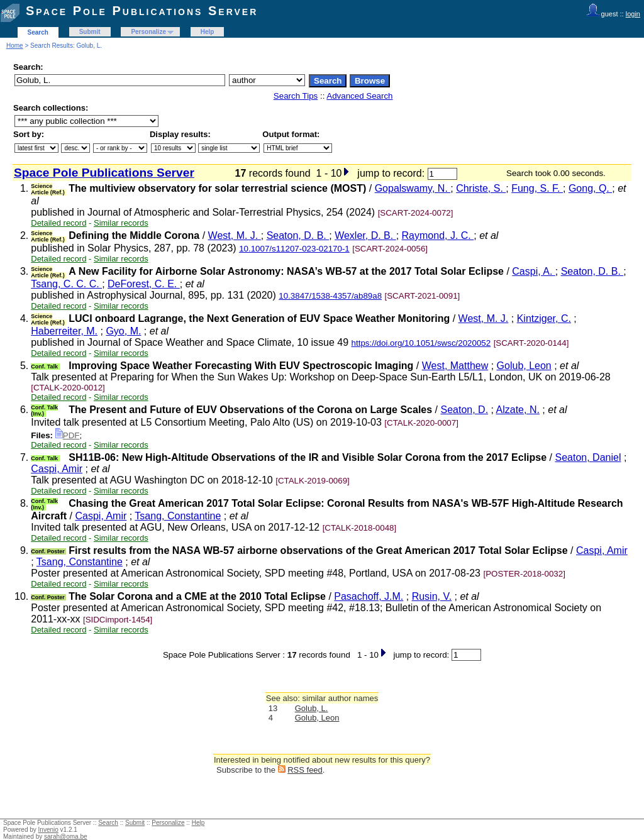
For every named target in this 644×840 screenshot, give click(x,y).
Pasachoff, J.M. (369, 596)
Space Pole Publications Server (142, 11)
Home (15, 46)
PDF (68, 435)
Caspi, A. (533, 271)
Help (208, 32)
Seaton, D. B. (298, 235)
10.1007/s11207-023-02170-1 (294, 249)
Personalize (148, 32)
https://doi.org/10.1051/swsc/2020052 (421, 343)
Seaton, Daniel (588, 457)
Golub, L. (312, 708)
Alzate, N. (518, 410)
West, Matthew (455, 366)
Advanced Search (359, 96)
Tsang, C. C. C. (66, 284)
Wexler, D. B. (365, 235)
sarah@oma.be (66, 837)
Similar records (121, 223)
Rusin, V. (432, 596)
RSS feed (305, 770)
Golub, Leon (524, 366)
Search (38, 32)
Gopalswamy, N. (413, 188)
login (633, 14)
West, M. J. (235, 235)
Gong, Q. (590, 188)
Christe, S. (481, 188)
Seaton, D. (464, 410)
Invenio (48, 830)
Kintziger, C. (544, 318)
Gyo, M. (123, 331)
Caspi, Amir (57, 469)
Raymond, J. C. (438, 235)
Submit (90, 32)
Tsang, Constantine (178, 516)
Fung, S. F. (537, 188)
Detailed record (58, 223)
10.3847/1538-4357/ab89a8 (330, 296)
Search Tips (296, 96)
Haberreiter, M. (64, 331)
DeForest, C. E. (144, 284)
